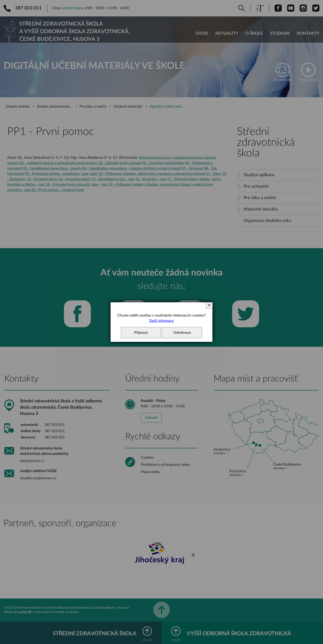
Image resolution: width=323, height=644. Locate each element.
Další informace (161, 321)
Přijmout (141, 333)
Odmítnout (182, 333)
